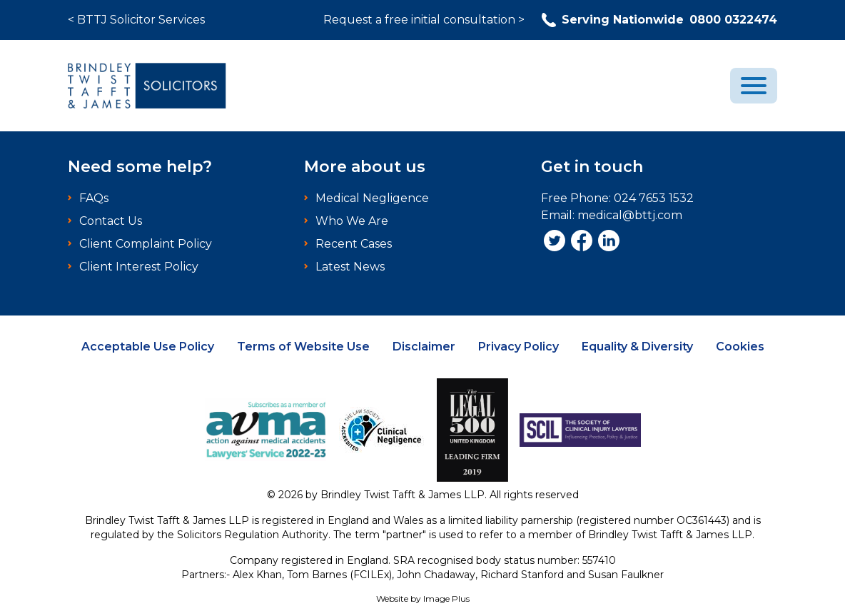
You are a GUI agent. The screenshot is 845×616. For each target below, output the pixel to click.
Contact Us (111, 221)
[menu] (754, 86)
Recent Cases (354, 244)
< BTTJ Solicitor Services (136, 20)
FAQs (94, 198)
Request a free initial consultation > (424, 20)
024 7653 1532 (654, 198)
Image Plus (446, 599)
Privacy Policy (518, 347)
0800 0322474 (659, 20)
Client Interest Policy (139, 267)
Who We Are (352, 221)
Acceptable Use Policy (148, 347)
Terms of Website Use (303, 347)
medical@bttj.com (630, 215)
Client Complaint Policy (146, 244)
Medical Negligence (372, 198)
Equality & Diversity (637, 347)
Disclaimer (424, 347)
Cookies (740, 347)
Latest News (350, 267)
